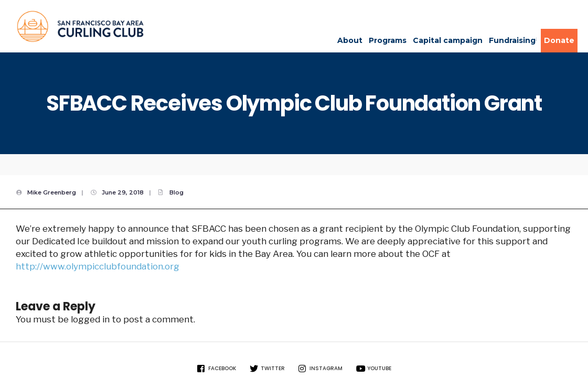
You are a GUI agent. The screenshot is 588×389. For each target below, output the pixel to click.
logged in (90, 319)
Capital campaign (448, 40)
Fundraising (512, 40)
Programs (388, 40)
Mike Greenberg (52, 192)
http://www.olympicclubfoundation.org (98, 266)
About (350, 40)
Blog (177, 192)
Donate (559, 40)
